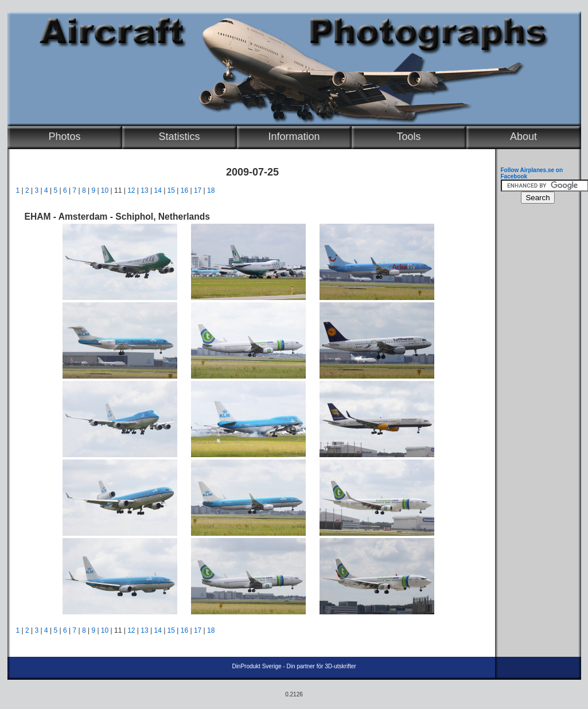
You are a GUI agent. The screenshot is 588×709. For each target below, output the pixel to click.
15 (171, 190)
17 (198, 190)
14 (157, 190)
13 (144, 190)
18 (211, 190)
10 (105, 190)
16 (184, 190)
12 (131, 190)
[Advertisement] (535, 382)
